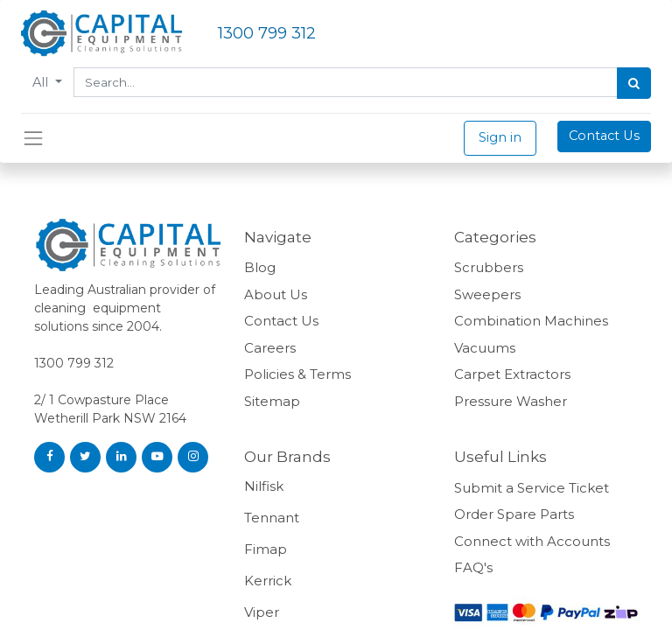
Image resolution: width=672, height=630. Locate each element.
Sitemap (272, 401)
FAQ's (473, 567)
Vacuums (485, 348)
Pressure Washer (511, 401)
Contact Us (604, 136)
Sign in (500, 137)
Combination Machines (531, 321)
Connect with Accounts (532, 541)
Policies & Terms (299, 374)
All (42, 82)
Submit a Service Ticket (532, 488)
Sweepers (487, 294)
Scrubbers (489, 267)
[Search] (634, 83)
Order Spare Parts (514, 514)
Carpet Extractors (512, 374)
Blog (260, 267)
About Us (276, 294)
